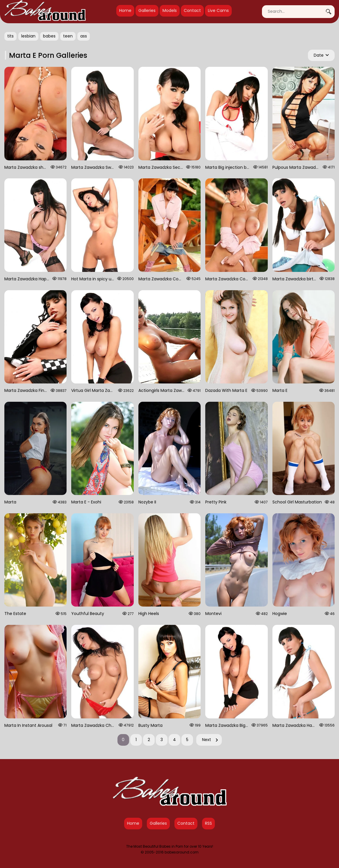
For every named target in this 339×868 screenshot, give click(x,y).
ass (84, 36)
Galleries (147, 10)
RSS (208, 823)
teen (68, 36)
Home (125, 10)
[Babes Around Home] (45, 12)
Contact (192, 10)
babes (49, 36)
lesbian (28, 36)
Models (170, 10)
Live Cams (218, 10)
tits (10, 36)
